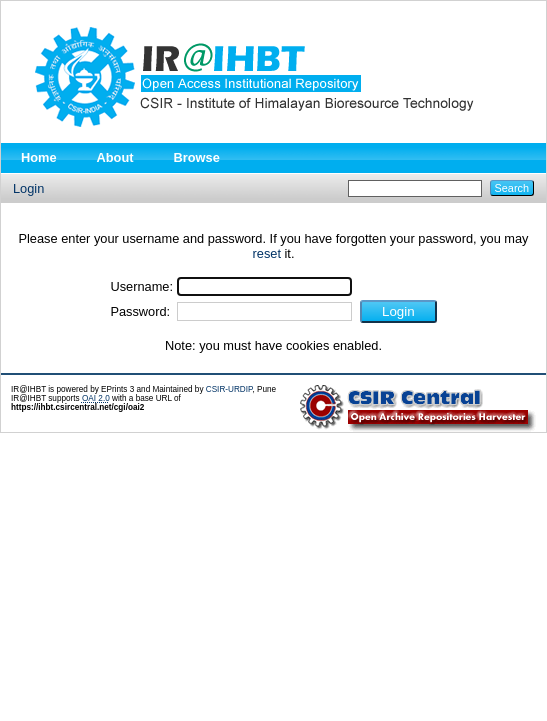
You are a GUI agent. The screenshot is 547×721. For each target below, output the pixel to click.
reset (267, 253)
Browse (197, 157)
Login (28, 188)
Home (39, 157)
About (115, 157)
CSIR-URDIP (229, 389)
